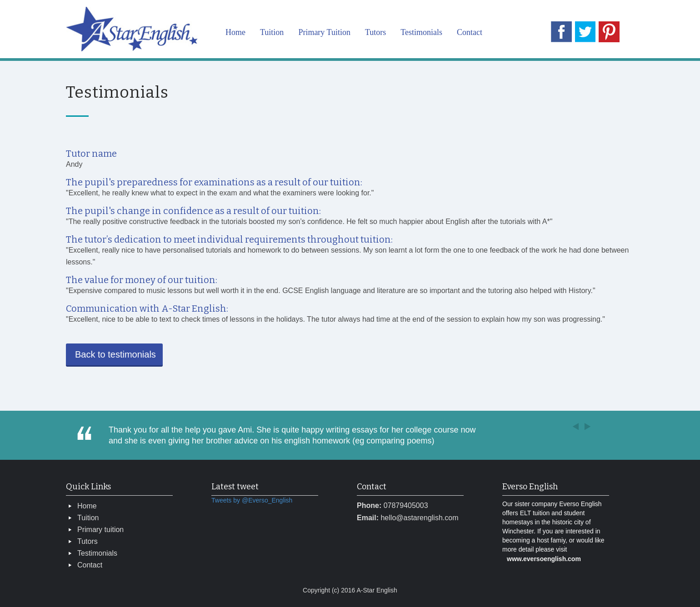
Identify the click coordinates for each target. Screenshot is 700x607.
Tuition (272, 32)
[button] (583, 425)
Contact (470, 32)
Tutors (375, 32)
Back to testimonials (115, 354)
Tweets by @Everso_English (252, 500)
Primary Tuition (324, 32)
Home (235, 32)
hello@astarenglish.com (419, 518)
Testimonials (421, 32)
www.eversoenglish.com (544, 559)
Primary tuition (100, 530)
